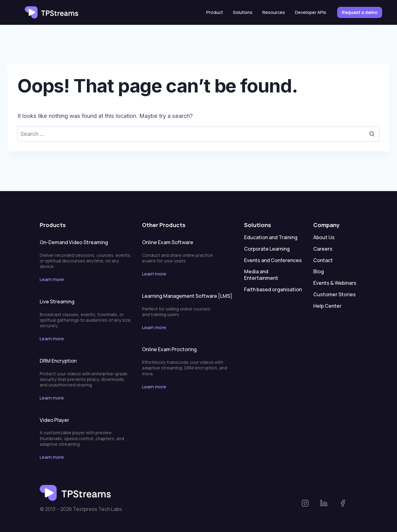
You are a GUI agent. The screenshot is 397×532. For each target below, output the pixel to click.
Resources (274, 12)
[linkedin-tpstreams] (329, 503)
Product (215, 12)
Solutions (243, 12)
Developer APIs (311, 12)
